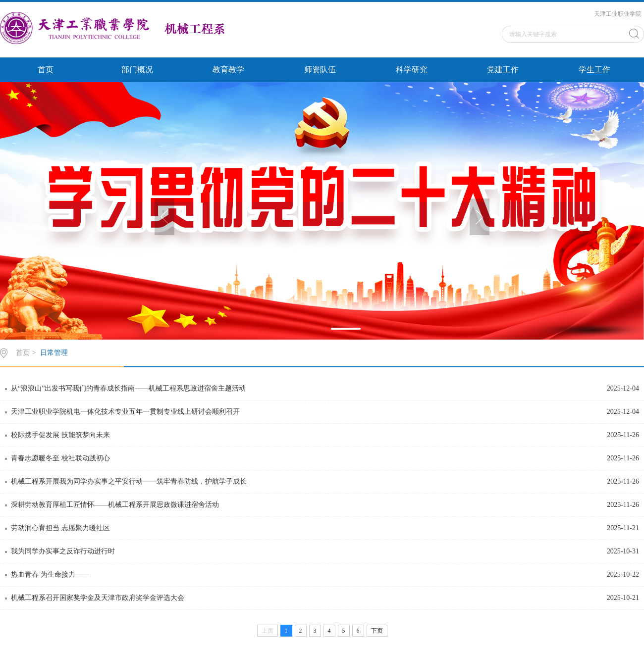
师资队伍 (320, 70)
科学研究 (412, 70)
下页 (377, 631)
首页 (46, 70)
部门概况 (137, 70)
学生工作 (594, 70)
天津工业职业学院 (618, 14)
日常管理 (54, 353)
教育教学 (228, 70)
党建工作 (503, 70)
